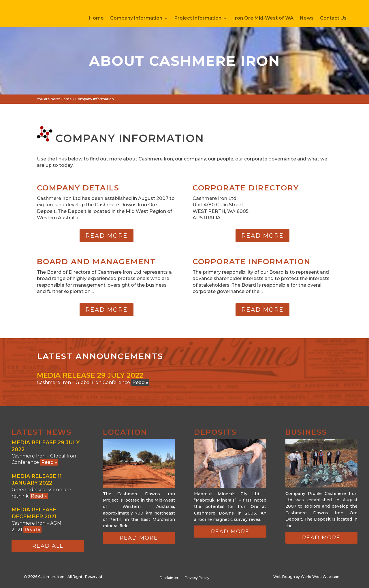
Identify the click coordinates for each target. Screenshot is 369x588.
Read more (107, 236)
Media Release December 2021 (34, 513)
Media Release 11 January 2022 (37, 480)
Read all (48, 546)
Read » (140, 382)
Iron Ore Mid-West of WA (263, 18)
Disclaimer (169, 578)
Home (96, 18)
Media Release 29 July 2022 (90, 375)
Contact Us (333, 18)
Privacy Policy (197, 578)
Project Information (198, 18)
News (307, 18)
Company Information (136, 18)
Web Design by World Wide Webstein (306, 577)
